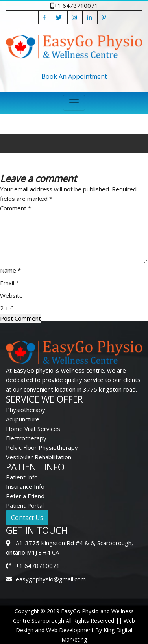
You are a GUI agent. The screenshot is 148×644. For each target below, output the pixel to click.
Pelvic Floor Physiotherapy (42, 447)
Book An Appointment (74, 76)
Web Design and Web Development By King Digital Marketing (75, 630)
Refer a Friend (25, 496)
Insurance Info (25, 486)
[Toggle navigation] (74, 103)
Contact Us (27, 518)
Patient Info (22, 477)
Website (11, 295)
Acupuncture (23, 419)
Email (9, 283)
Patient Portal (25, 505)
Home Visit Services (33, 429)
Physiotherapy (26, 410)
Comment (16, 208)
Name (10, 270)
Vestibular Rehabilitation (39, 457)
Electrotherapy (26, 438)
